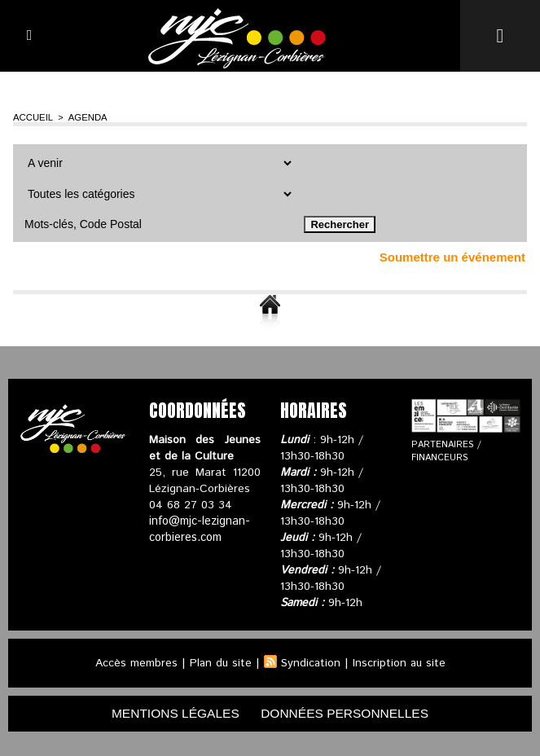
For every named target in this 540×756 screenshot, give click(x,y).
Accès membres (134, 663)
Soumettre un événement (452, 257)
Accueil (32, 117)
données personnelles (347, 713)
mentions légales (172, 713)
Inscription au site (400, 663)
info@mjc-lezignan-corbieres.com (199, 530)
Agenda (85, 117)
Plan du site (219, 663)
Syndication (310, 663)
